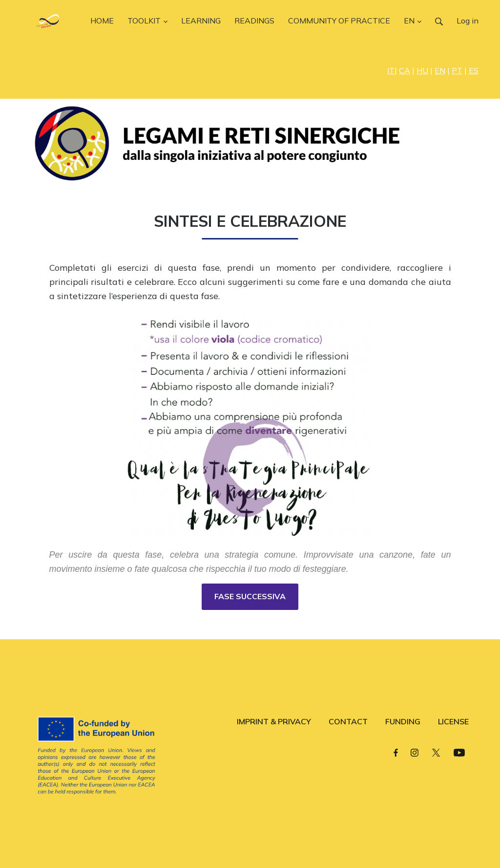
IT (391, 70)
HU (422, 70)
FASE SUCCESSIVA (250, 596)
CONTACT (348, 721)
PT (457, 70)
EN (440, 70)
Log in (468, 21)
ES (474, 70)
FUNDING (403, 721)
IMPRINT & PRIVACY (274, 721)
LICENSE (453, 721)
